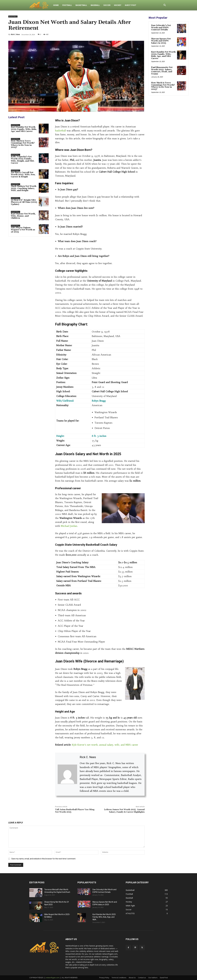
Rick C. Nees (15, 34)
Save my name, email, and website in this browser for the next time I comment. (44, 859)
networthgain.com (53, 978)
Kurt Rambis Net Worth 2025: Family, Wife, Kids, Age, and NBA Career (24, 129)
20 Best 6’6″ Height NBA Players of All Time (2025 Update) (24, 202)
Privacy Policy (104, 978)
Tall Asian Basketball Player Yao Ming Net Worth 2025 (75, 811)
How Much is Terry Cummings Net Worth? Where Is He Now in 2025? (23, 144)
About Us (132, 978)
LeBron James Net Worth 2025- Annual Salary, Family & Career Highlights (124, 811)
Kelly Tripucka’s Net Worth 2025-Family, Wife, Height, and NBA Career (22, 160)
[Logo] (40, 5)
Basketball (81, 5)
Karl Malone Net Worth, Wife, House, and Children (23, 216)
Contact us (142, 978)
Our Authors (153, 978)
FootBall (67, 5)
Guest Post (131, 5)
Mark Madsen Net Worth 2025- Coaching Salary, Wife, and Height (24, 188)
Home (56, 5)
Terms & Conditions (119, 978)
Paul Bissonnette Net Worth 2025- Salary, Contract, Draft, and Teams (162, 71)
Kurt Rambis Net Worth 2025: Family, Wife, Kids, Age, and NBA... (104, 917)
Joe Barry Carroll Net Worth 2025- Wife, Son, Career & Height (23, 175)
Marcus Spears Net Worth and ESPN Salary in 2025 (161, 41)
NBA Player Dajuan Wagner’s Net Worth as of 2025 (23, 230)
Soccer (107, 5)
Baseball (95, 5)
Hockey (118, 5)
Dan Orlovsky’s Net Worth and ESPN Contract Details (161, 28)
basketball (60, 131)
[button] (165, 5)
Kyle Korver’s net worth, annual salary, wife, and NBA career (105, 745)
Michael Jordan (69, 526)
